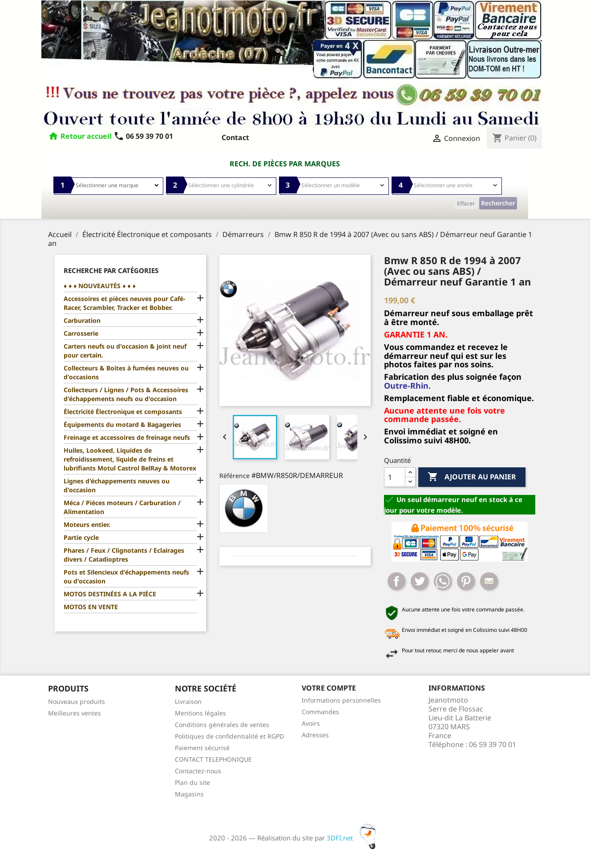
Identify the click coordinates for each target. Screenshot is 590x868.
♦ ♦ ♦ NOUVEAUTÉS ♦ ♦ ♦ (100, 286)
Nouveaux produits (77, 701)
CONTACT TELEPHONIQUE (213, 759)
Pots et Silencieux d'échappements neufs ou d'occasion (126, 577)
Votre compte (329, 688)
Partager (396, 581)
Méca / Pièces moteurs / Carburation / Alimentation (122, 507)
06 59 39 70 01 (143, 136)
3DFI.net (354, 838)
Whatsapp (443, 581)
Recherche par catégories (111, 270)
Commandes (320, 712)
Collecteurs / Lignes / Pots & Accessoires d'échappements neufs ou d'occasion (126, 394)
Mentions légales (200, 713)
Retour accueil (86, 136)
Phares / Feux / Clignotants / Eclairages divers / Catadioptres (124, 555)
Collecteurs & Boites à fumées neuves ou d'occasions (126, 372)
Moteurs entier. (87, 524)
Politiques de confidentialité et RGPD (229, 736)
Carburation (82, 320)
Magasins (189, 794)
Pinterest (466, 581)
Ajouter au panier (472, 477)
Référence (234, 476)
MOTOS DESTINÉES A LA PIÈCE (110, 594)
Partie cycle (81, 537)
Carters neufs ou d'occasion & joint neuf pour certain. (125, 351)
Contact (235, 137)
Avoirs (311, 723)
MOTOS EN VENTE (91, 607)
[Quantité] (395, 477)
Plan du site (192, 782)
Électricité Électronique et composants (123, 412)
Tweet (420, 581)
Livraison (188, 701)
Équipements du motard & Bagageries (122, 424)
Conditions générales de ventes (222, 725)
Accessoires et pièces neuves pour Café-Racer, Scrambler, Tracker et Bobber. (124, 303)
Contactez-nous (198, 771)
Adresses (315, 735)
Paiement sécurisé (202, 748)
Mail (489, 581)
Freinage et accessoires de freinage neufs (127, 437)
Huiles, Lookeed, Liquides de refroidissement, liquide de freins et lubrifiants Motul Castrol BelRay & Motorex (130, 459)
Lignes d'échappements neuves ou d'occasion (117, 485)
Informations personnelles (341, 700)
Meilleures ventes (75, 713)
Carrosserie (81, 333)
